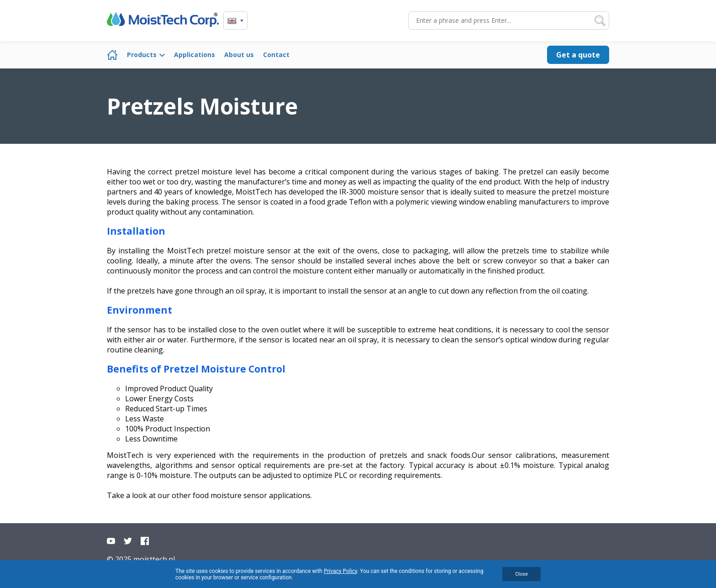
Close (521, 574)
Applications (195, 55)
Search (600, 21)
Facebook (145, 541)
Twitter (128, 541)
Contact (276, 55)
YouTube (111, 541)
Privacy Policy (340, 571)
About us (239, 55)
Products (142, 55)
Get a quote (578, 55)
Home (112, 55)
